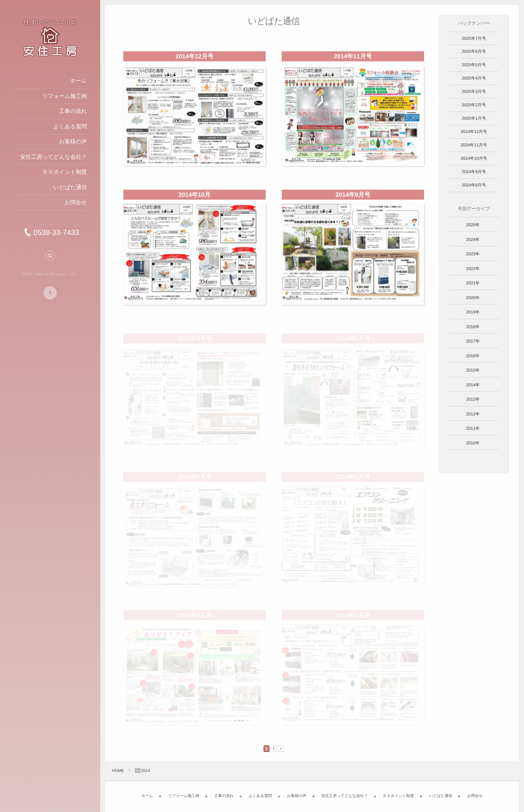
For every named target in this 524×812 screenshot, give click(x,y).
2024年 (473, 240)
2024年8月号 (474, 185)
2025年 (473, 225)
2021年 (473, 283)
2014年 (473, 385)
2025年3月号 (474, 92)
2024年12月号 (474, 132)
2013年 (473, 399)
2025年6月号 (474, 51)
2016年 (473, 356)
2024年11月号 (474, 145)
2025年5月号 (474, 65)
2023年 (473, 254)
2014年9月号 (353, 197)
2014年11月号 (353, 59)
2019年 (473, 312)
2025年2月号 (474, 105)
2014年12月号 (194, 59)
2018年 (473, 327)
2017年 (473, 341)
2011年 (473, 428)
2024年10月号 (474, 158)
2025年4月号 (474, 78)
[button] (50, 258)
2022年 (473, 269)
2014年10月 (194, 197)
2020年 (473, 298)
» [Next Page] (281, 749)
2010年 (473, 443)
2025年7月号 (474, 38)
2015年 (473, 370)
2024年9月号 (474, 172)
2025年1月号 (474, 118)
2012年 (473, 414)
